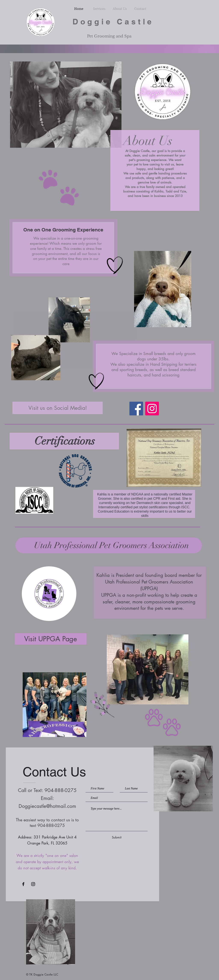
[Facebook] (136, 409)
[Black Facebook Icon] (23, 884)
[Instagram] (152, 409)
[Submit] (117, 837)
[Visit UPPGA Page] (51, 639)
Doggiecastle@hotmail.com (47, 806)
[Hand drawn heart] (115, 266)
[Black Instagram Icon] (33, 884)
